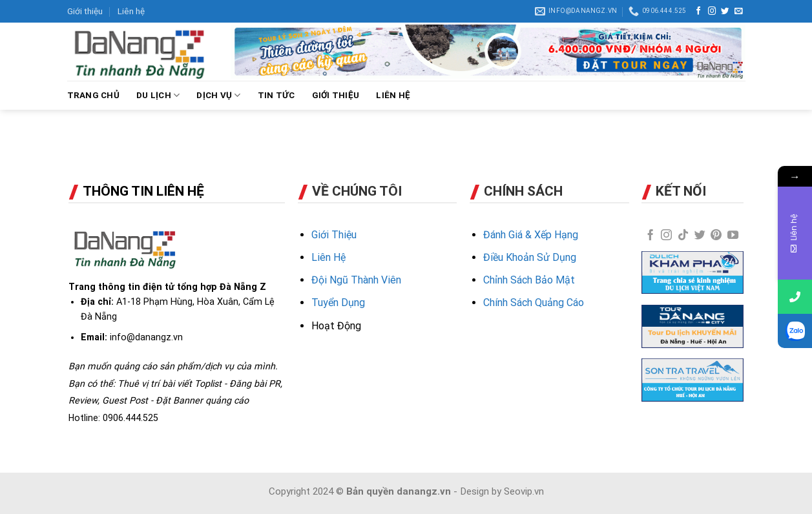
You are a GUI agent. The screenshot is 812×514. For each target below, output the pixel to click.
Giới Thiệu (334, 235)
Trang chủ (93, 95)
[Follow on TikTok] (683, 236)
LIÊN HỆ (393, 95)
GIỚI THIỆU (336, 95)
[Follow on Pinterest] (716, 236)
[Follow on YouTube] (733, 236)
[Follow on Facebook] (699, 12)
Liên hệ (131, 11)
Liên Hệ (328, 257)
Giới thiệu (85, 11)
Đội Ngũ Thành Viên (356, 280)
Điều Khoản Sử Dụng (530, 257)
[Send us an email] (739, 12)
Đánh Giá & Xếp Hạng (531, 235)
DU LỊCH (158, 95)
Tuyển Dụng (338, 303)
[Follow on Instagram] (712, 12)
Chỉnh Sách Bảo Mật (529, 280)
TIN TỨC (276, 95)
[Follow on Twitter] (725, 12)
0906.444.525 (130, 418)
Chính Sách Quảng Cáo (534, 303)
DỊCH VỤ (218, 95)
